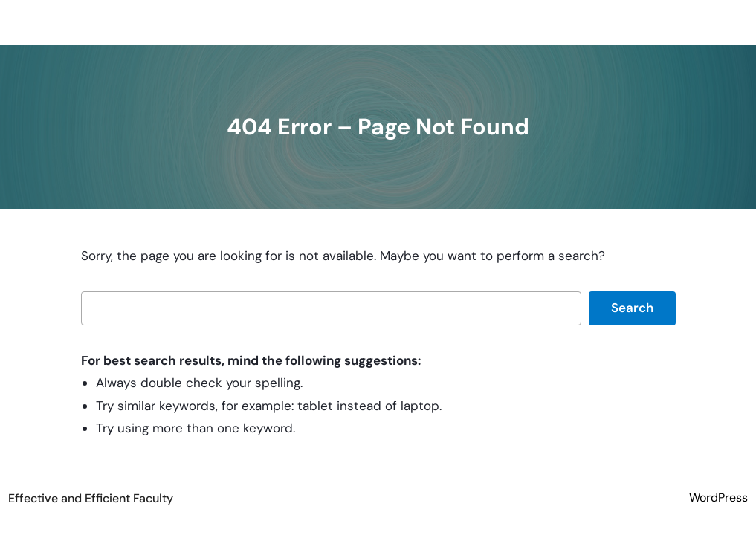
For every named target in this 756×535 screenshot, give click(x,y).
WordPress (718, 497)
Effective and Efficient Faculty (91, 498)
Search (632, 308)
